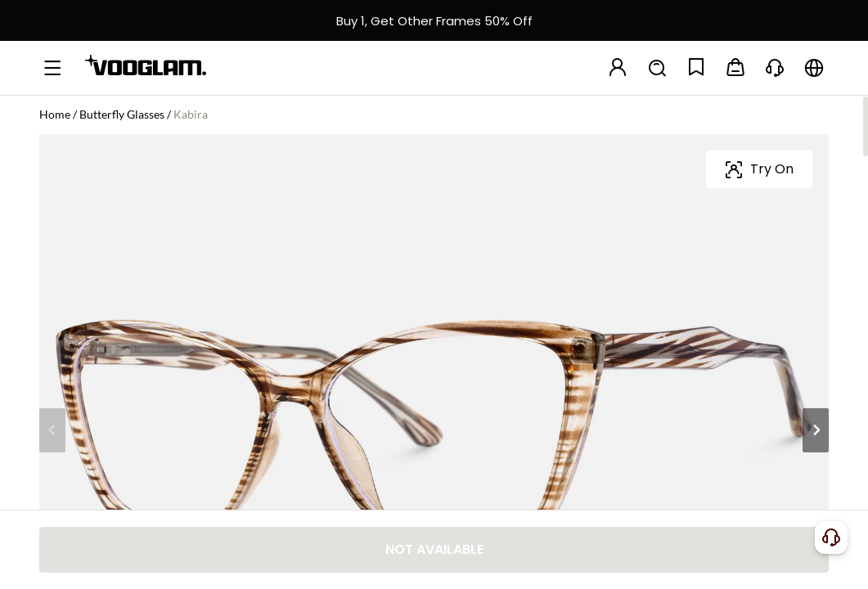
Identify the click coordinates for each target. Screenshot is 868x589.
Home (55, 114)
